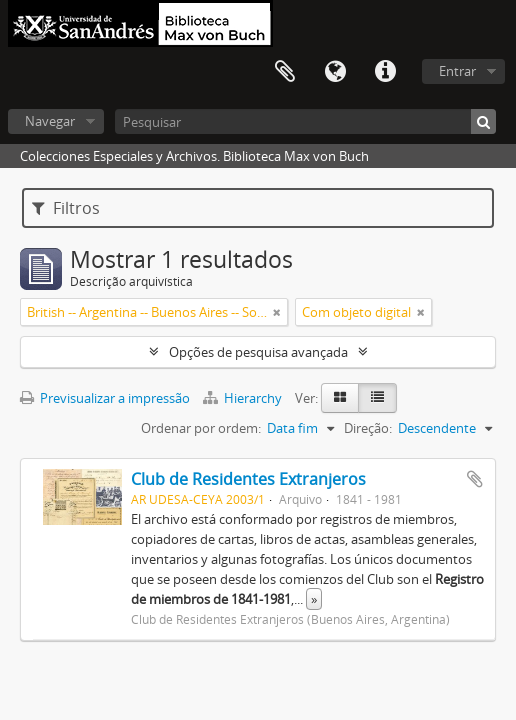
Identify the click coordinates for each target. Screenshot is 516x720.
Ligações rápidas (385, 72)
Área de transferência (285, 72)
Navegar (50, 121)
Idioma (335, 72)
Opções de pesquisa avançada (258, 352)
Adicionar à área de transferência (475, 479)
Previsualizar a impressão (105, 398)
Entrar (457, 71)
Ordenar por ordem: (201, 428)
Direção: (368, 428)
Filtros (66, 208)
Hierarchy (244, 398)
